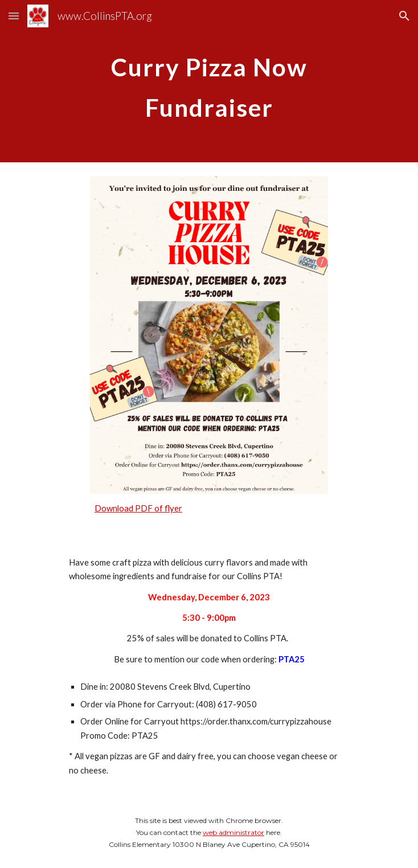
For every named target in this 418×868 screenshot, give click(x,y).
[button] (14, 16)
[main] (209, 81)
